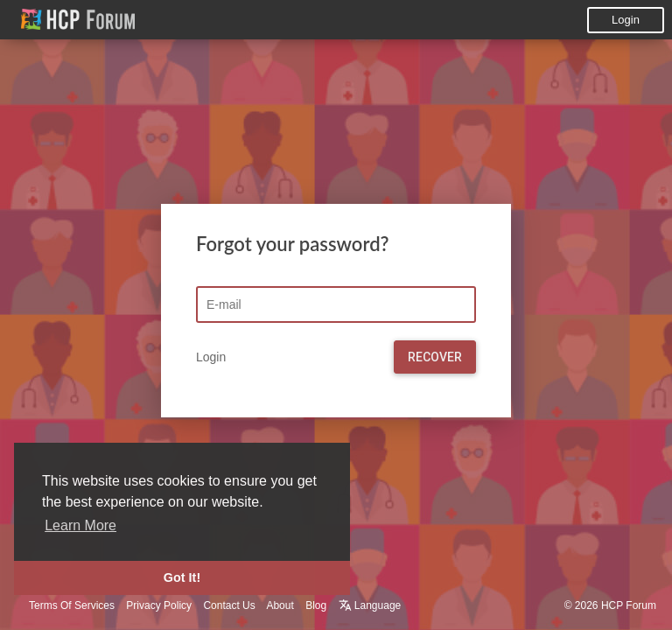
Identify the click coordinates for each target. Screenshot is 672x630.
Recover (435, 357)
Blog (316, 605)
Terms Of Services (72, 605)
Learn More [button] (80, 525)
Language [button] (370, 605)
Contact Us (229, 605)
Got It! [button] (182, 577)
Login (626, 20)
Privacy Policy (159, 605)
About (280, 605)
